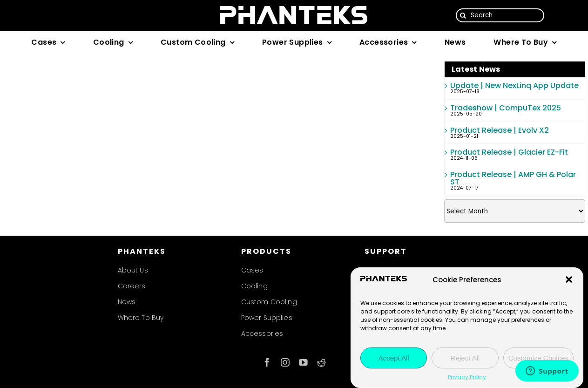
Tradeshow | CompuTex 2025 (506, 108)
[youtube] (303, 363)
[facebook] (267, 363)
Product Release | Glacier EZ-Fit (509, 152)
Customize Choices (538, 358)
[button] (569, 279)
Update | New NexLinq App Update (514, 85)
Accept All (394, 358)
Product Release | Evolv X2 (500, 130)
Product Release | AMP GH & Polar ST (513, 178)
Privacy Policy (467, 377)
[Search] (500, 15)
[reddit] (321, 363)
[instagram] (285, 363)
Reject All (465, 358)
